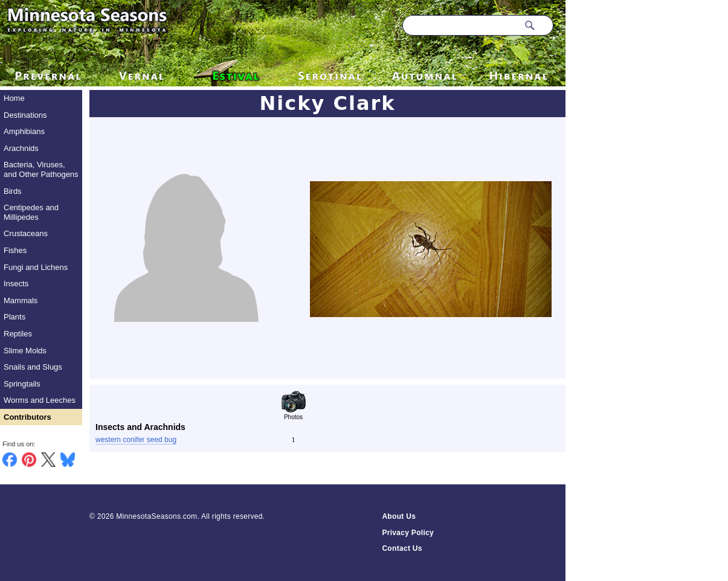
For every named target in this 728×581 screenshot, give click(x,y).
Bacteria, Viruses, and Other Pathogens (41, 169)
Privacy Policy (408, 533)
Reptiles (18, 334)
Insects (16, 284)
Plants (14, 317)
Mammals (21, 300)
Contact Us (402, 548)
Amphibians (24, 131)
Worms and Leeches (40, 400)
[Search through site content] (460, 25)
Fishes (15, 250)
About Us (399, 516)
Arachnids (21, 148)
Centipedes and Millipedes (31, 212)
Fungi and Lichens (36, 267)
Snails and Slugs (33, 367)
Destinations (25, 115)
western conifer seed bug (136, 440)
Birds (13, 191)
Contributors (27, 417)
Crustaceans (26, 233)
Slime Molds (25, 351)
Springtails (22, 384)
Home (14, 98)
